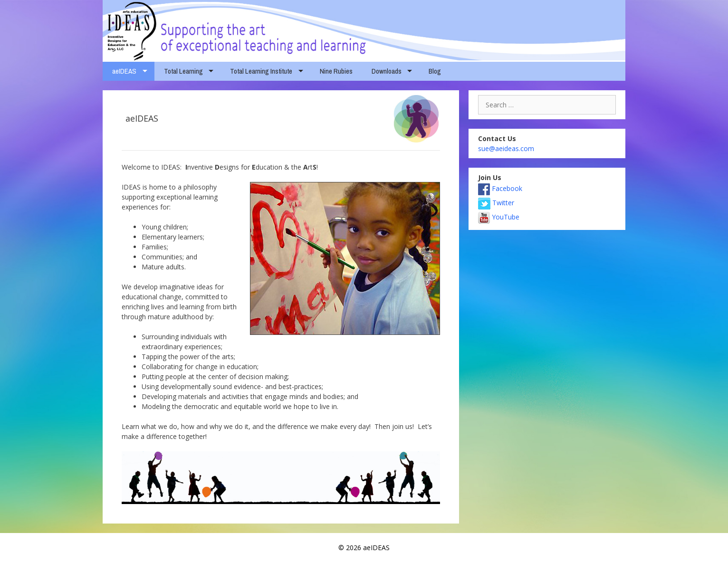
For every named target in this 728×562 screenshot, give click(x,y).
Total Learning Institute (261, 71)
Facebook (500, 188)
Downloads (387, 71)
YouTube (499, 217)
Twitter (496, 203)
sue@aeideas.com (506, 148)
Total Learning (183, 71)
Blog (435, 71)
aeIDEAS (124, 71)
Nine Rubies (336, 71)
